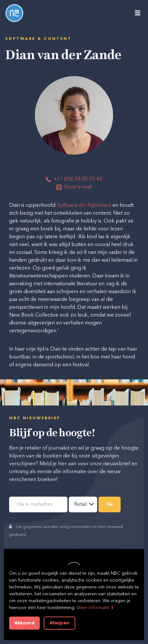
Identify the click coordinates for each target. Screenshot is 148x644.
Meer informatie (93, 608)
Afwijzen (59, 623)
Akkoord (24, 623)
